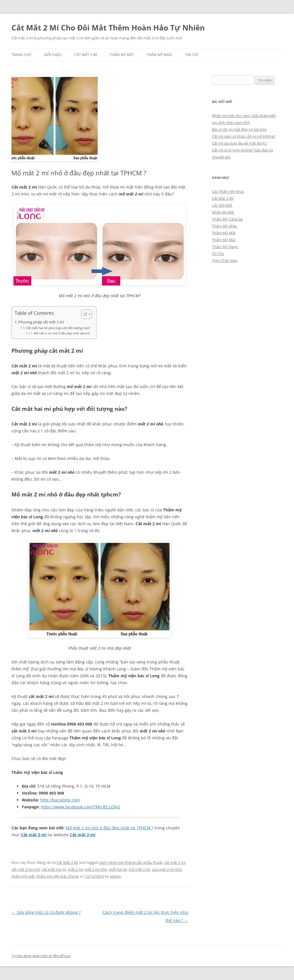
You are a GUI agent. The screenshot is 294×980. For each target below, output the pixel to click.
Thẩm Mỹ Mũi (224, 240)
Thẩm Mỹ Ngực (225, 247)
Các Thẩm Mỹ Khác (228, 191)
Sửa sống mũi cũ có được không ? (46, 912)
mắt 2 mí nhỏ (96, 869)
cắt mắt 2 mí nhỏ (26, 869)
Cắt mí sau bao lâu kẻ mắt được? (240, 143)
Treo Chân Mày (225, 260)
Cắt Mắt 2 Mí (86, 55)
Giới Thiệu (53, 55)
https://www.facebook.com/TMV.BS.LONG (80, 807)
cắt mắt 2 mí (175, 862)
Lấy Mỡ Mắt (222, 205)
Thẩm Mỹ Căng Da (227, 219)
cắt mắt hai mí (54, 869)
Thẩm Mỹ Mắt (122, 55)
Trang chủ (21, 55)
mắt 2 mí (75, 869)
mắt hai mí (118, 869)
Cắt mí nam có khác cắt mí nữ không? (244, 136)
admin (115, 876)
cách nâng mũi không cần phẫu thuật (131, 862)
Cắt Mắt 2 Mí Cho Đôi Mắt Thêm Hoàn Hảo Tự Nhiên (108, 28)
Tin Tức (192, 55)
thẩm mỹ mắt (23, 876)
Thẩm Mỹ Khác (160, 55)
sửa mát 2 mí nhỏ (167, 869)
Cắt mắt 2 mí (34, 835)
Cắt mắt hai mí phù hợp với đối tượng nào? (58, 328)
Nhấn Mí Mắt (223, 212)
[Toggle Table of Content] (84, 314)
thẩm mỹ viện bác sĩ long (58, 876)
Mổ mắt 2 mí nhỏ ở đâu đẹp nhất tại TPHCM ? (110, 828)
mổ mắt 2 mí (139, 869)
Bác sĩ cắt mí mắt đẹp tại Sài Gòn (239, 129)
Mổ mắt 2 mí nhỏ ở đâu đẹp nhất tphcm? (62, 333)
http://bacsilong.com (60, 800)
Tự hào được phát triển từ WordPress (41, 956)
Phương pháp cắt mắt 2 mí (41, 322)
